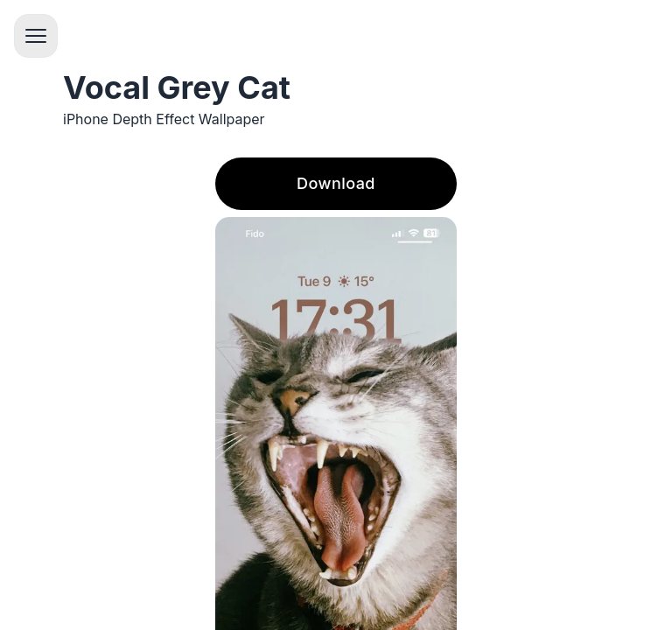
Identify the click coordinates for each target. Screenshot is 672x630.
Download (336, 183)
